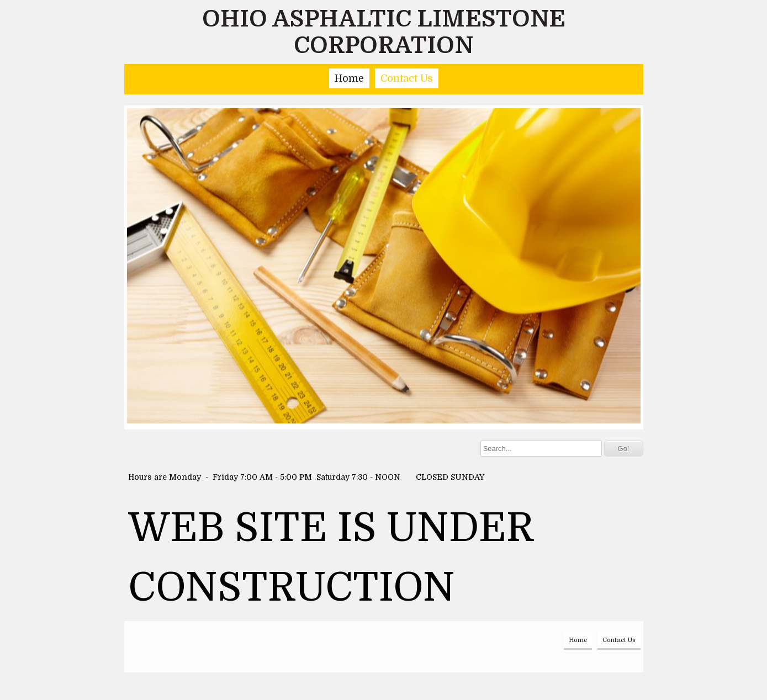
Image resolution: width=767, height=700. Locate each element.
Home (349, 78)
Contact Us (407, 78)
